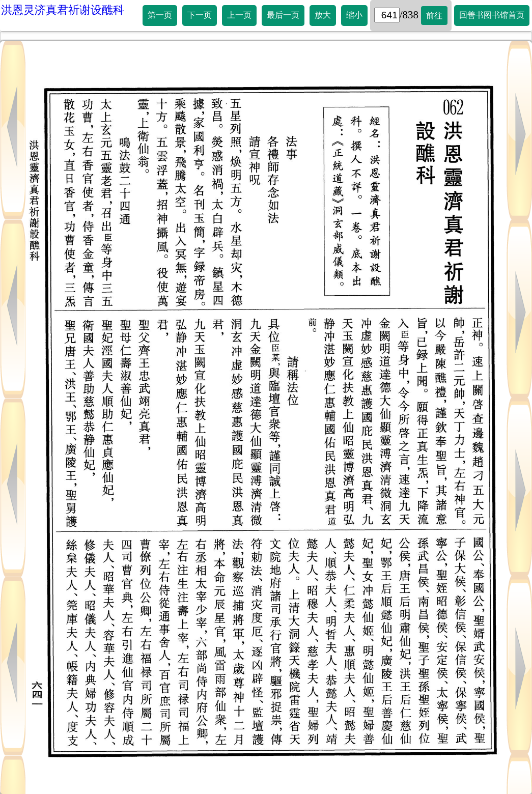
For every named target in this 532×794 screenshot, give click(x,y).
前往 (434, 16)
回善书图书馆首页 (492, 15)
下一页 (200, 15)
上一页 (239, 15)
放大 (323, 15)
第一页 (160, 15)
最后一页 (283, 15)
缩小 (354, 15)
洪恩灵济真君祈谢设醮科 (63, 10)
